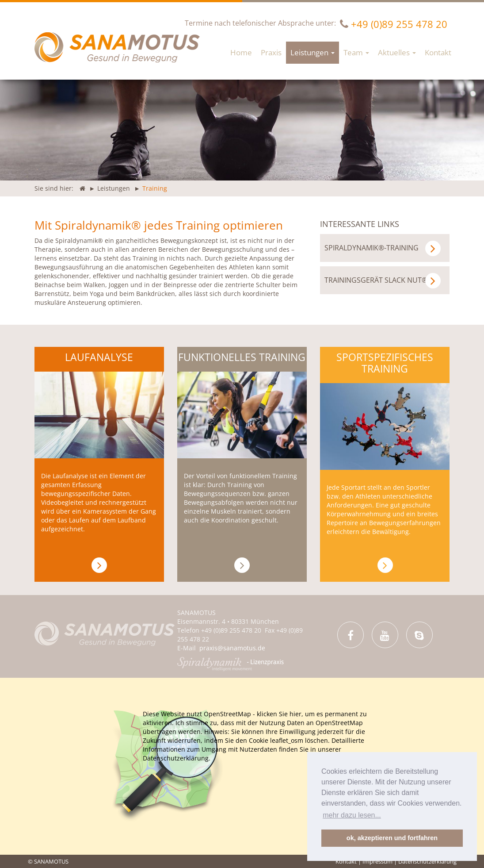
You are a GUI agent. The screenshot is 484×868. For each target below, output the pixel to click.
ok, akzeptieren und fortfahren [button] (392, 838)
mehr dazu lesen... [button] (352, 815)
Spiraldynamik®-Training (383, 248)
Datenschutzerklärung (427, 861)
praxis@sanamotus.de (232, 648)
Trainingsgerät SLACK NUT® (383, 281)
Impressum (377, 861)
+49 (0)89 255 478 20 (399, 24)
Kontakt (346, 861)
